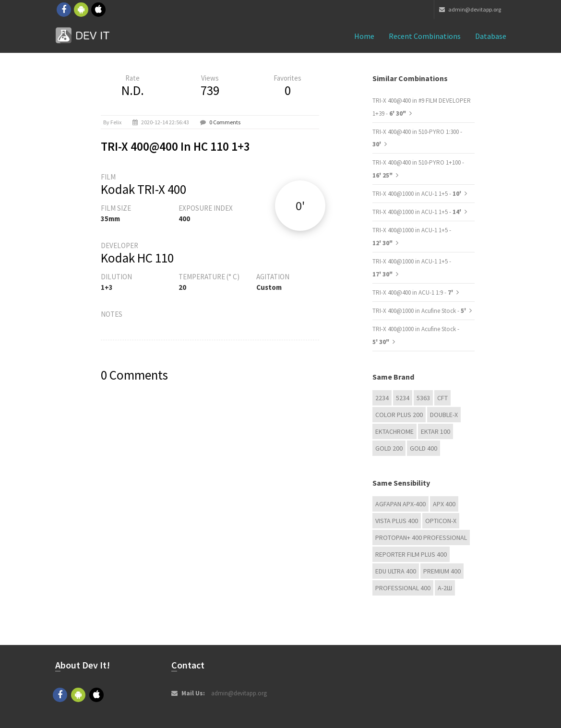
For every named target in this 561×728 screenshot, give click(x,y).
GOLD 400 (424, 448)
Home (364, 36)
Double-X (444, 415)
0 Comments (225, 122)
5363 (423, 398)
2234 (382, 398)
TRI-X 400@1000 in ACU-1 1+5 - (418, 194)
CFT (442, 398)
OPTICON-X (441, 521)
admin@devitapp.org (470, 9)
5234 (403, 398)
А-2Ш (445, 588)
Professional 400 (403, 588)
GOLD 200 (389, 448)
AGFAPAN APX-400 (400, 504)
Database (491, 36)
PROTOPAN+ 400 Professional (421, 537)
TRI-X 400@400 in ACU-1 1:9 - (413, 292)
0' (300, 206)
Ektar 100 (436, 431)
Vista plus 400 (397, 521)
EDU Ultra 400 (396, 571)
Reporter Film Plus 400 (411, 554)
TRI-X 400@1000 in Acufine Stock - (420, 311)
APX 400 (444, 504)
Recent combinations (425, 36)
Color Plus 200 (399, 415)
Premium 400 (442, 571)
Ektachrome (394, 431)
